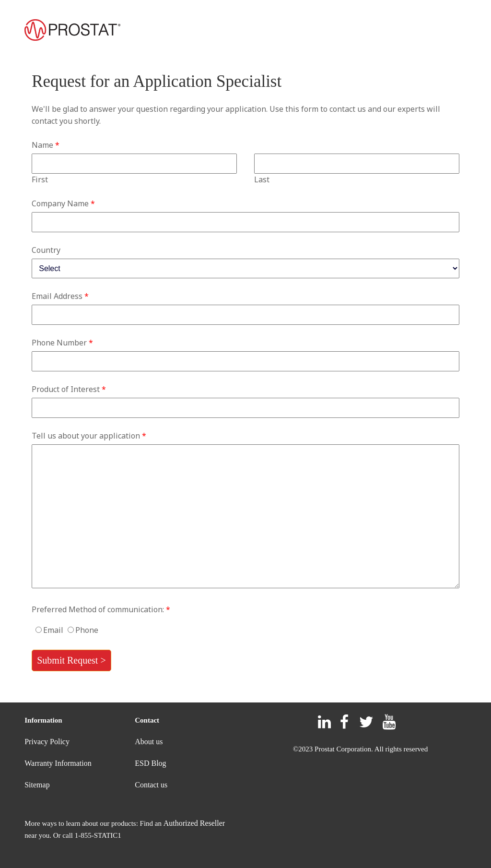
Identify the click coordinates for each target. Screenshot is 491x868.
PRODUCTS (158, 31)
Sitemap (37, 785)
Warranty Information (58, 763)
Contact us (151, 785)
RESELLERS (287, 31)
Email (53, 630)
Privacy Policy (47, 742)
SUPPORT (223, 31)
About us (149, 742)
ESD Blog (150, 763)
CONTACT (345, 31)
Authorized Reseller (194, 823)
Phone (87, 630)
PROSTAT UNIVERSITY (420, 31)
